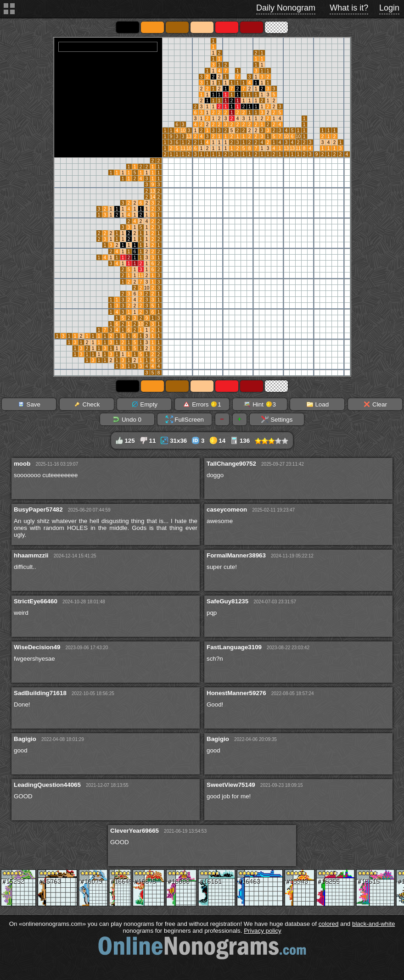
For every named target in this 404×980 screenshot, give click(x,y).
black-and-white (373, 924)
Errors (202, 404)
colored (329, 924)
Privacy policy (262, 931)
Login (389, 8)
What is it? (349, 8)
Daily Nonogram (286, 8)
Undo (127, 419)
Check (87, 404)
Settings (277, 419)
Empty (144, 404)
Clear (375, 404)
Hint (260, 404)
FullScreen (185, 419)
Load (317, 404)
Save (29, 404)
